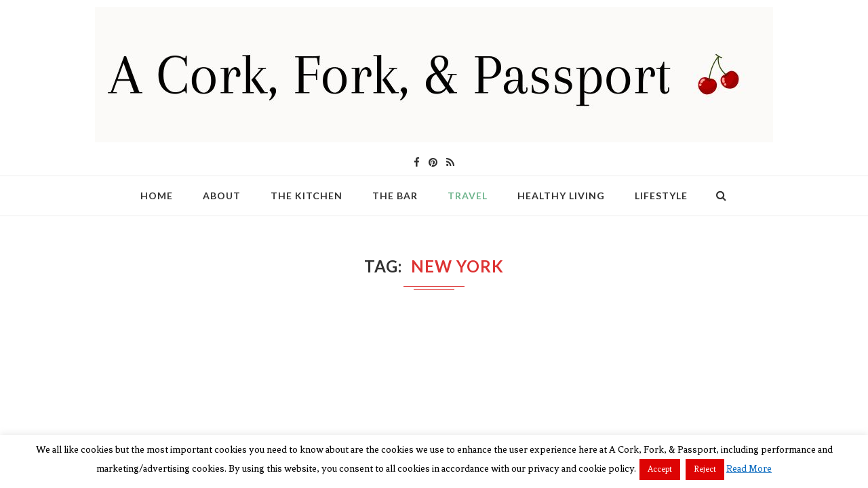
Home (157, 196)
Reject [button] (705, 469)
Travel (468, 196)
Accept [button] (660, 469)
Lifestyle (661, 196)
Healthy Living (561, 196)
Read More (749, 469)
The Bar (395, 196)
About (222, 196)
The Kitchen (307, 196)
